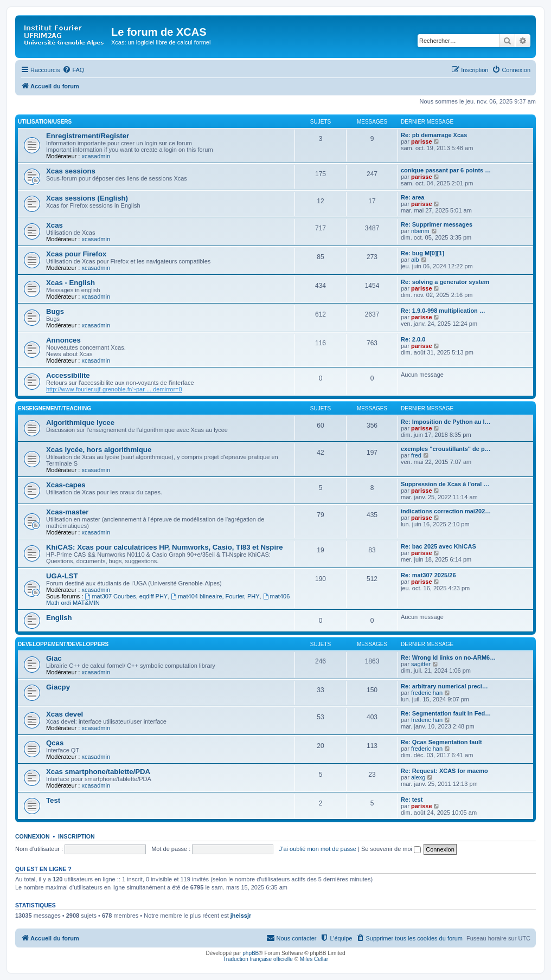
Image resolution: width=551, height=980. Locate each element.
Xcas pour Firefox (76, 254)
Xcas (55, 225)
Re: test (412, 800)
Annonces (63, 340)
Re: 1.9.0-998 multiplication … (443, 311)
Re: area (412, 197)
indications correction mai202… (446, 511)
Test (53, 800)
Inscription (76, 836)
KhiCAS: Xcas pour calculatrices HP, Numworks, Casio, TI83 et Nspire (165, 547)
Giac (54, 658)
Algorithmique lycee (80, 423)
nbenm (420, 231)
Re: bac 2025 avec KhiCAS (438, 546)
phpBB (251, 953)
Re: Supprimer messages (437, 224)
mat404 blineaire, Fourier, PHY (215, 596)
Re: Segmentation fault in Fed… (446, 713)
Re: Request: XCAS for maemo (444, 771)
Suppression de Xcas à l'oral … (445, 484)
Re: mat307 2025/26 (428, 575)
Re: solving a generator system (445, 282)
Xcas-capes (66, 485)
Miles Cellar (314, 959)
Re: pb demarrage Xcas (434, 135)
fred (416, 455)
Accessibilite (68, 375)
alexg (418, 777)
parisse (422, 141)
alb (415, 260)
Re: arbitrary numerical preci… (444, 686)
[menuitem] (73, 70)
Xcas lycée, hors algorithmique (99, 450)
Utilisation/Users (45, 122)
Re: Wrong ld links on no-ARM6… (448, 657)
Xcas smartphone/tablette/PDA (98, 772)
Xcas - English (71, 283)
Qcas (55, 743)
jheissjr (241, 915)
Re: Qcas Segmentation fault (441, 742)
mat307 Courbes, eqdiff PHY (127, 596)
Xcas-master (67, 512)
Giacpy (58, 687)
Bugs (55, 311)
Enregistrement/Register (88, 136)
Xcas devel (65, 714)
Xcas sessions (71, 171)
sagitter (421, 664)
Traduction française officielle (258, 959)
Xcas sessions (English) (87, 198)
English (59, 618)
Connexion (33, 836)
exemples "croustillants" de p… (446, 449)
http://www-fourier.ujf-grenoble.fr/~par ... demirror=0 (114, 389)
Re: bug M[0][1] (422, 253)
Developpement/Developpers (63, 644)
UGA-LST (62, 576)
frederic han (427, 693)
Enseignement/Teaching (55, 408)
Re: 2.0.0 (413, 339)
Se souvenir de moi (391, 849)
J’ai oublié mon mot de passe (317, 849)
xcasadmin (96, 156)
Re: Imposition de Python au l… (446, 422)
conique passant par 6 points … (446, 170)
